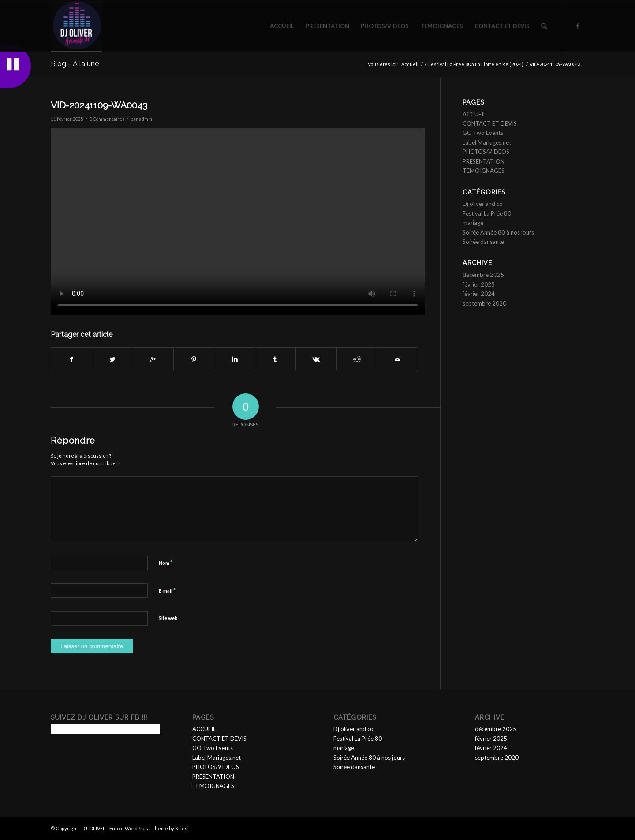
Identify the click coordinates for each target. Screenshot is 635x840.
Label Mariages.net (487, 142)
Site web (168, 618)
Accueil (410, 64)
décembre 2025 (483, 275)
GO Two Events (483, 133)
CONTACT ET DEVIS (490, 123)
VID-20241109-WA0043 (99, 105)
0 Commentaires (107, 119)
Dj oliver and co (483, 204)
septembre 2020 (484, 303)
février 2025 (479, 284)
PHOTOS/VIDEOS (486, 152)
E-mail (167, 590)
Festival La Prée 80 (487, 213)
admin (146, 119)
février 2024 (479, 294)
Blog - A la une (75, 64)
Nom (166, 563)
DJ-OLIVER (94, 828)
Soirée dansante (483, 242)
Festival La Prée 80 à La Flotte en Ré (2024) (476, 64)
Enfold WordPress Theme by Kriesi (149, 828)
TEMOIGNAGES (484, 171)
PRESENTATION (484, 161)
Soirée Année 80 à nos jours (498, 232)
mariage (473, 223)
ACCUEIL (474, 114)
